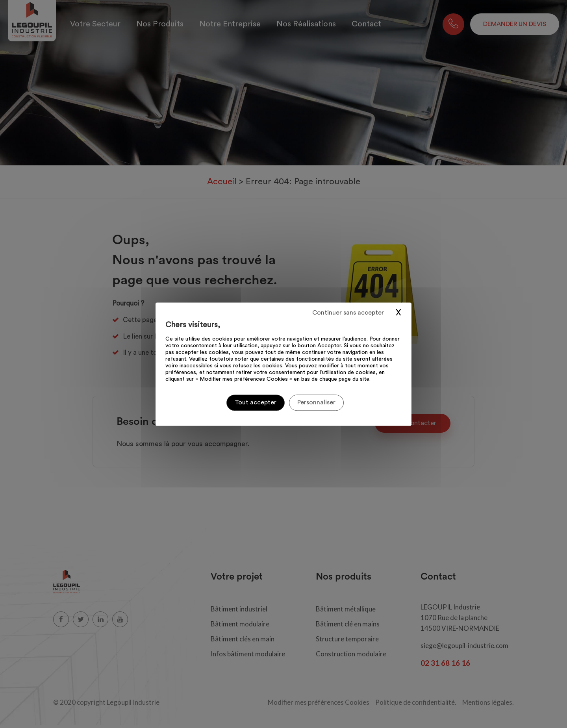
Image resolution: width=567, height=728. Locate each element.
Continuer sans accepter (348, 313)
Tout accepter (256, 402)
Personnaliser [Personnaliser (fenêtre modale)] (316, 402)
